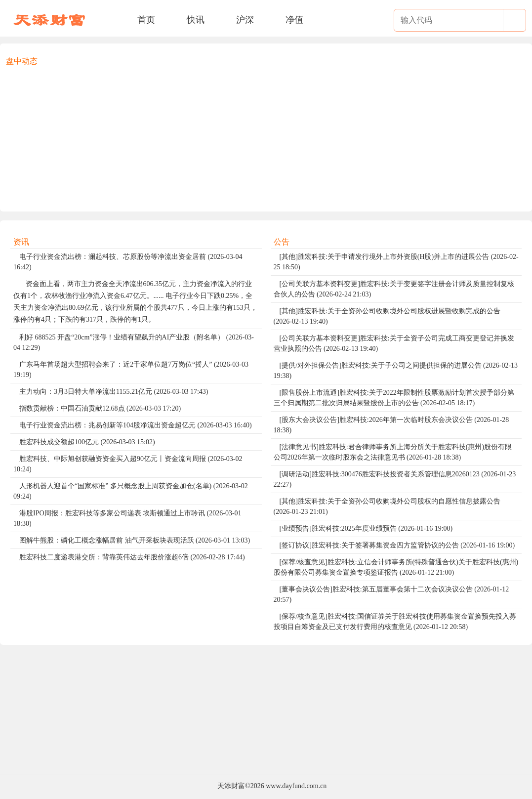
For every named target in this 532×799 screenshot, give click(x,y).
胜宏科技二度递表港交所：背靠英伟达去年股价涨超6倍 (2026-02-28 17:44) (132, 557)
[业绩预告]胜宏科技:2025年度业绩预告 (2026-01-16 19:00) (366, 528)
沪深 (245, 20)
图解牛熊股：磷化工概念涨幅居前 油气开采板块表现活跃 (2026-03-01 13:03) (135, 540)
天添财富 (231, 786)
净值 (294, 20)
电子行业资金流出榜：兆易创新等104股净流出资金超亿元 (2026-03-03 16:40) (136, 425)
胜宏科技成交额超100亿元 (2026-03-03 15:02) (87, 442)
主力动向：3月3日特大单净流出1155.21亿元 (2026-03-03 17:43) (114, 392)
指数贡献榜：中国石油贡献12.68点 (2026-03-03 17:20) (100, 408)
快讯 (196, 20)
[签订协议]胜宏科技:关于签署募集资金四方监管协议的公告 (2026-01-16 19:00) (397, 545)
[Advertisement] (266, 136)
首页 (146, 20)
